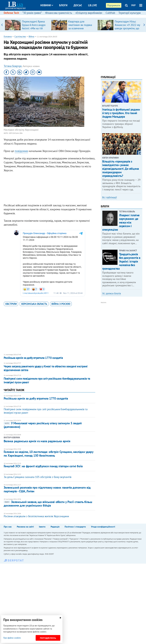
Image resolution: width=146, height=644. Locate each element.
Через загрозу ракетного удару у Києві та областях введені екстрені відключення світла (46, 368)
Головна (8, 36)
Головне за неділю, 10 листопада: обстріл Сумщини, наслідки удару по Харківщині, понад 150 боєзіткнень (49, 454)
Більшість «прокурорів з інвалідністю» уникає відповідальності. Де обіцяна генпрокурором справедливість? (121, 169)
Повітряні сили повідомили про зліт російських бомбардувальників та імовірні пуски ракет (47, 380)
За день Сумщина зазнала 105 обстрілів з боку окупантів (38, 477)
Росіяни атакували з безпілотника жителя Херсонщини (36, 516)
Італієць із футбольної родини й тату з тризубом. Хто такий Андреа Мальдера (121, 113)
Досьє (78, 5)
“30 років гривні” (32, 13)
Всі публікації (110, 197)
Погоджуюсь (48, 638)
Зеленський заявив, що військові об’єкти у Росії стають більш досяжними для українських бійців (48, 504)
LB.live (93, 5)
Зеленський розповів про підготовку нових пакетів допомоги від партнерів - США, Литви (47, 489)
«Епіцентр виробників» (89, 13)
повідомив (21, 151)
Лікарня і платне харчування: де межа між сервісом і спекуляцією (121, 222)
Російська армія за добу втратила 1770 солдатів (33, 358)
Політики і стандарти (75, 527)
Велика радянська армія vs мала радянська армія (37, 441)
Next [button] (144, 25)
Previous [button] (2, 25)
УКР (133, 5)
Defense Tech (11, 13)
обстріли (11, 304)
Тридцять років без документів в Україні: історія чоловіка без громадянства (121, 261)
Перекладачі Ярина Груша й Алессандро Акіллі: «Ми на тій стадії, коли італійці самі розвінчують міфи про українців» (34, 30)
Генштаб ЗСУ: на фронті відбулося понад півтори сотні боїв (43, 466)
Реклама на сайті (25, 527)
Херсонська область (34, 304)
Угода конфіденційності (103, 527)
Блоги (63, 5)
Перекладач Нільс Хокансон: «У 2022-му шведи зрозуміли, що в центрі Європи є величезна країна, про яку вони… (127, 30)
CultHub (110, 13)
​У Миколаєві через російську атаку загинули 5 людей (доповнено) (43, 425)
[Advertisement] (49, 189)
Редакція (55, 527)
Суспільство (20, 36)
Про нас (8, 527)
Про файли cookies (12, 638)
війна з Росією (61, 304)
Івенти (42, 527)
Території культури (130, 13)
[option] (27, 25)
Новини (47, 5)
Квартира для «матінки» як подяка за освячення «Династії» (80, 27)
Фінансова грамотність (59, 13)
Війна (31, 36)
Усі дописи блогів (111, 293)
